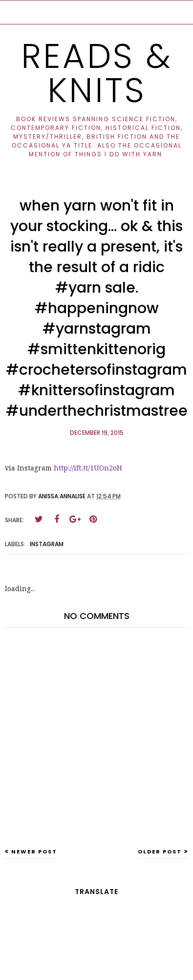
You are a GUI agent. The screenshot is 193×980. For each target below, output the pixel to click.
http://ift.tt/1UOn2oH (88, 468)
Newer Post (34, 852)
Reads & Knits (97, 73)
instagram (47, 544)
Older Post (160, 852)
